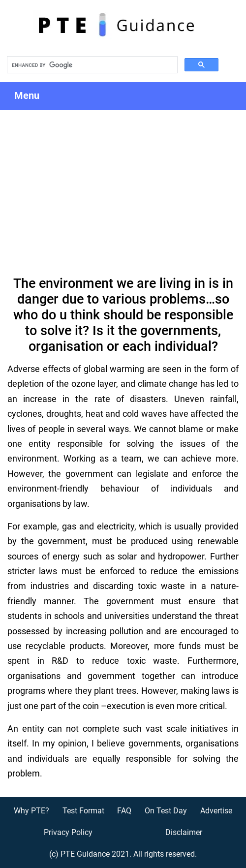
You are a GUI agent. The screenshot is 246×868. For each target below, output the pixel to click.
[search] (91, 65)
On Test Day (166, 811)
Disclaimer (184, 832)
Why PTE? (31, 811)
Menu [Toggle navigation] (35, 96)
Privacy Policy (68, 832)
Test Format (83, 811)
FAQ (124, 811)
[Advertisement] (123, 184)
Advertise (216, 811)
